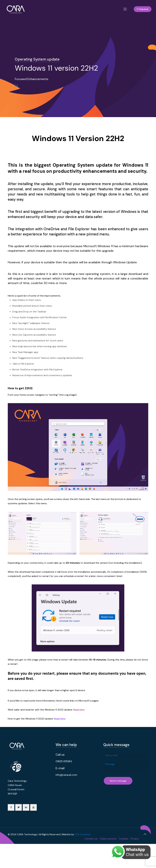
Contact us (91, 839)
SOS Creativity (83, 834)
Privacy (135, 839)
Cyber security (108, 839)
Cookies (124, 839)
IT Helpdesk (143, 9)
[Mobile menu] (125, 9)
